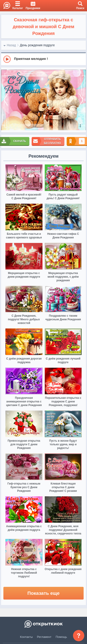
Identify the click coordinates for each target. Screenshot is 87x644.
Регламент (44, 637)
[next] (81, 100)
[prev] (6, 100)
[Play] (7, 59)
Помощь (61, 637)
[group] (43, 59)
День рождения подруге (37, 45)
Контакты (26, 637)
